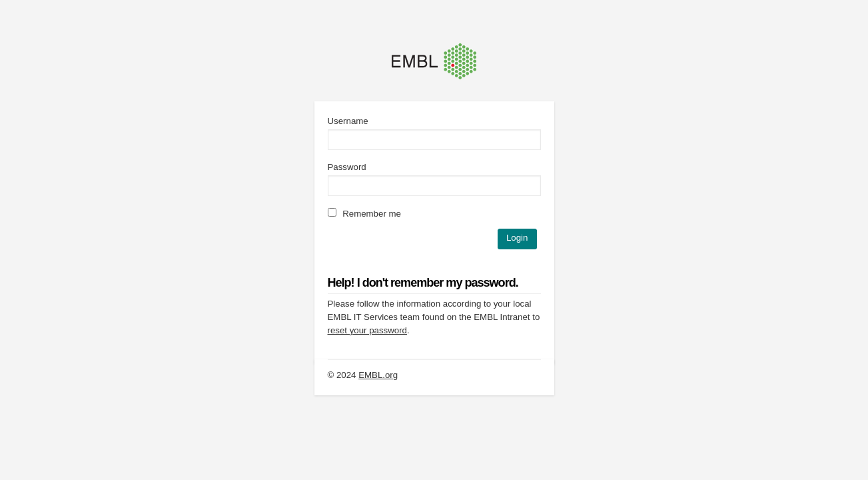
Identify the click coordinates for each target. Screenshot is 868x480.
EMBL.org (378, 375)
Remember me (364, 214)
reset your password (367, 330)
